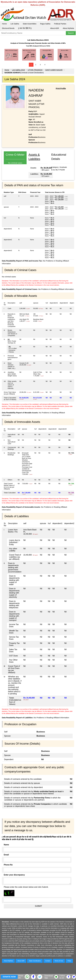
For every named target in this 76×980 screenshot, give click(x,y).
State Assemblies (30, 24)
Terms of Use (59, 961)
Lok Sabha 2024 (18, 70)
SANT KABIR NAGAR (54, 70)
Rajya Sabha (45, 24)
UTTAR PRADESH (35, 70)
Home (4, 24)
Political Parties (60, 24)
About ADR (55, 28)
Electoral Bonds (8, 28)
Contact (48, 961)
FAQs (69, 961)
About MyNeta (68, 28)
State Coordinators (35, 961)
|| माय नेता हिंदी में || (25, 28)
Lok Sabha (15, 24)
